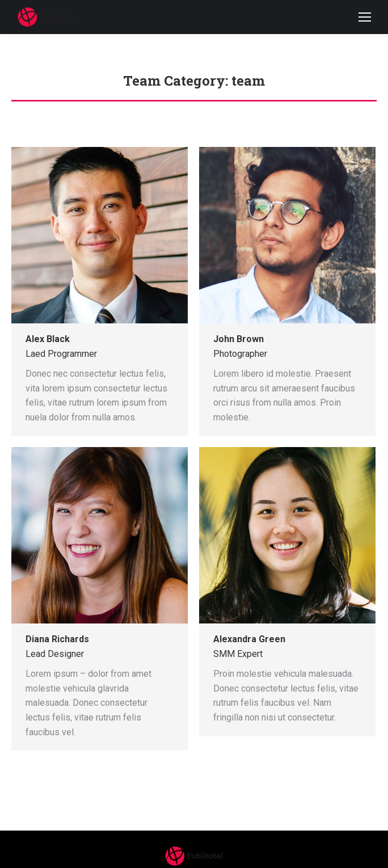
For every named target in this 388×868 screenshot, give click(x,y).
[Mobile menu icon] (365, 17)
